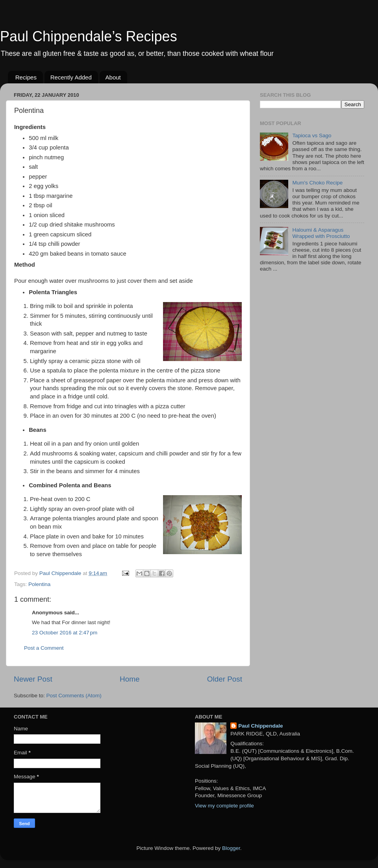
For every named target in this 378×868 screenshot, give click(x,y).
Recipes (26, 77)
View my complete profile (224, 806)
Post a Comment (44, 648)
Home (130, 679)
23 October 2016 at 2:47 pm (65, 633)
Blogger (231, 848)
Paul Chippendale (260, 726)
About (113, 77)
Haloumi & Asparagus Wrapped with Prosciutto (321, 233)
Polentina (39, 584)
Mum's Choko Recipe (317, 183)
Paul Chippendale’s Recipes (89, 36)
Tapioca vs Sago (312, 135)
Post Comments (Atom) (74, 696)
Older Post (225, 679)
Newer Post (33, 679)
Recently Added (71, 77)
